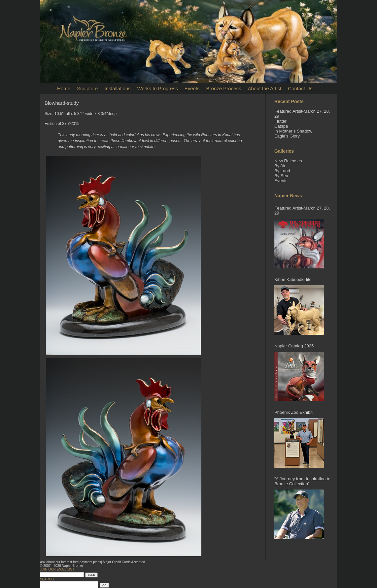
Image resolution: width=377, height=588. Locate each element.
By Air (280, 166)
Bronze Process (224, 88)
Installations (117, 88)
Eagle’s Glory (287, 136)
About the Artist (264, 88)
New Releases (288, 161)
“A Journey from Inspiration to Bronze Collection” (302, 481)
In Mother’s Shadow (293, 131)
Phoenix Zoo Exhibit (293, 412)
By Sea (281, 176)
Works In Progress (158, 88)
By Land (282, 171)
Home (64, 88)
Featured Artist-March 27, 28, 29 (302, 211)
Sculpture (87, 88)
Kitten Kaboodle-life (293, 279)
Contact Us (300, 88)
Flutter (280, 121)
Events (192, 88)
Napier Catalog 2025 (294, 346)
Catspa (281, 126)
